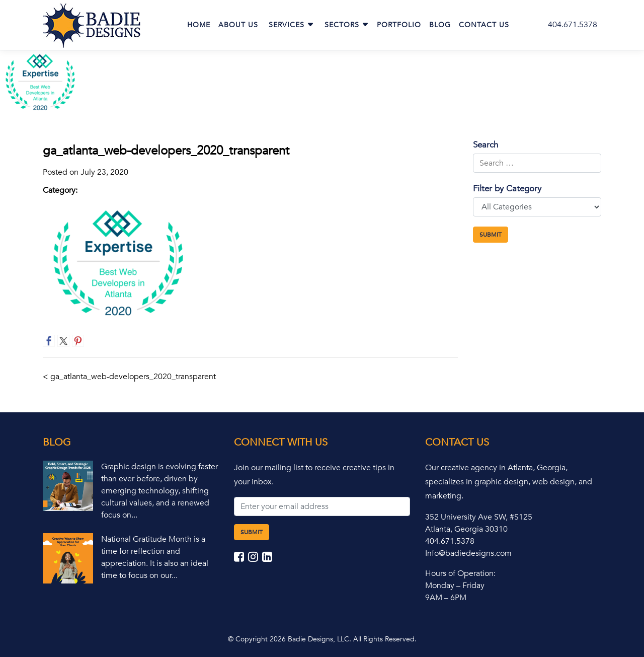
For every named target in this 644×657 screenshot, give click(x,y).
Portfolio (399, 25)
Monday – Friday (455, 586)
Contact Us (484, 25)
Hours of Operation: (460, 573)
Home (199, 25)
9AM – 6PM (446, 598)
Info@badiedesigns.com (468, 553)
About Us (238, 25)
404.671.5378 (573, 25)
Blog (440, 25)
